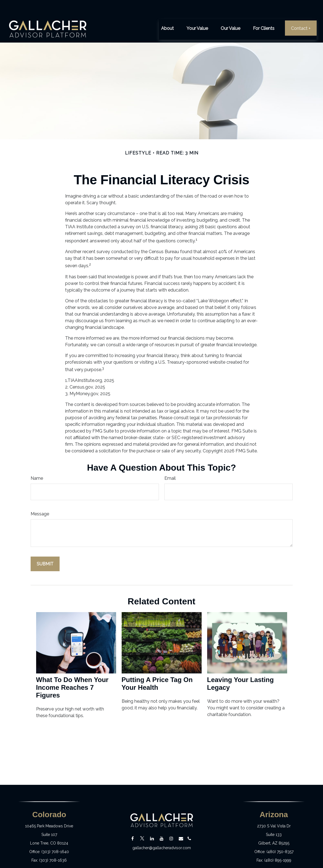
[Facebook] (133, 822)
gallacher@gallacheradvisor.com (162, 832)
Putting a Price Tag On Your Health (157, 667)
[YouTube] (161, 822)
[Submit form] (45, 548)
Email (170, 462)
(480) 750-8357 (280, 835)
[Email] (181, 822)
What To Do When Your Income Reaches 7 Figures (72, 671)
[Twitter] (142, 822)
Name (37, 462)
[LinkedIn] (152, 822)
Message (40, 498)
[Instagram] (171, 822)
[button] (167, 12)
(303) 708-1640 (55, 835)
